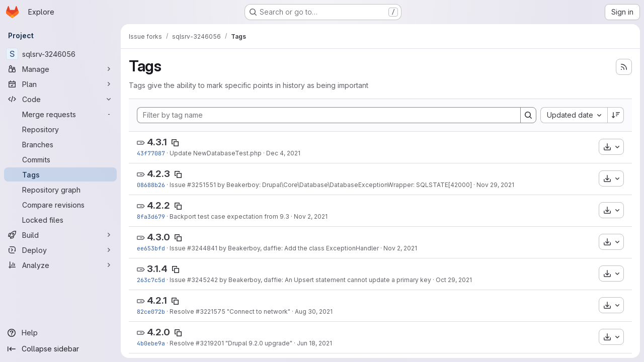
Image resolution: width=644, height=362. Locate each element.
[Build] (60, 235)
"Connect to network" (258, 311)
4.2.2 (158, 205)
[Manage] (60, 69)
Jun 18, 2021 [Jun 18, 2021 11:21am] (314, 343)
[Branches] (60, 144)
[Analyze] (60, 265)
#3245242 (203, 280)
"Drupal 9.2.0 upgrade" (258, 343)
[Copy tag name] (175, 143)
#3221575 (211, 311)
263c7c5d (151, 280)
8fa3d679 (151, 216)
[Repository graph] (60, 190)
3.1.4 (157, 269)
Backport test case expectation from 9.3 (229, 216)
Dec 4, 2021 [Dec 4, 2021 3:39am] (283, 153)
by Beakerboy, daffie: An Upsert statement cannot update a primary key (325, 280)
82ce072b (151, 311)
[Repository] (60, 129)
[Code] (60, 99)
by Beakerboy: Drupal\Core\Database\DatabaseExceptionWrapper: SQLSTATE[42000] (344, 185)
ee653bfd (151, 248)
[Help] (60, 333)
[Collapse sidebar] (60, 349)
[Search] (528, 115)
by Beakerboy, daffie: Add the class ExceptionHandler (298, 248)
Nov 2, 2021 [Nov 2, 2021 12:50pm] (311, 216)
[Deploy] (60, 250)
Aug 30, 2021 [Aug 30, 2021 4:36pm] (314, 311)
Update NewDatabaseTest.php (216, 153)
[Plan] (60, 84)
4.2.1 (157, 300)
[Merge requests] (60, 114)
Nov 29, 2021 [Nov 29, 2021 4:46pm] (495, 185)
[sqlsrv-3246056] (60, 54)
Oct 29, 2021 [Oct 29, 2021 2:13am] (454, 280)
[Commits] (60, 159)
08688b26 (151, 185)
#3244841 (202, 248)
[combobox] (574, 115)
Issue (178, 185)
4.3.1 (157, 142)
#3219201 (210, 343)
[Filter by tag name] (329, 115)
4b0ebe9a (151, 343)
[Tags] (60, 174)
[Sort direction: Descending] (616, 115)
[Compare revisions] (60, 205)
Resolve (183, 311)
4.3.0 (158, 237)
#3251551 (202, 185)
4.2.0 (158, 332)
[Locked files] (60, 220)
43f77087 (151, 153)
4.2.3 (158, 174)
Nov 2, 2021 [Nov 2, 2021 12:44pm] (400, 248)
